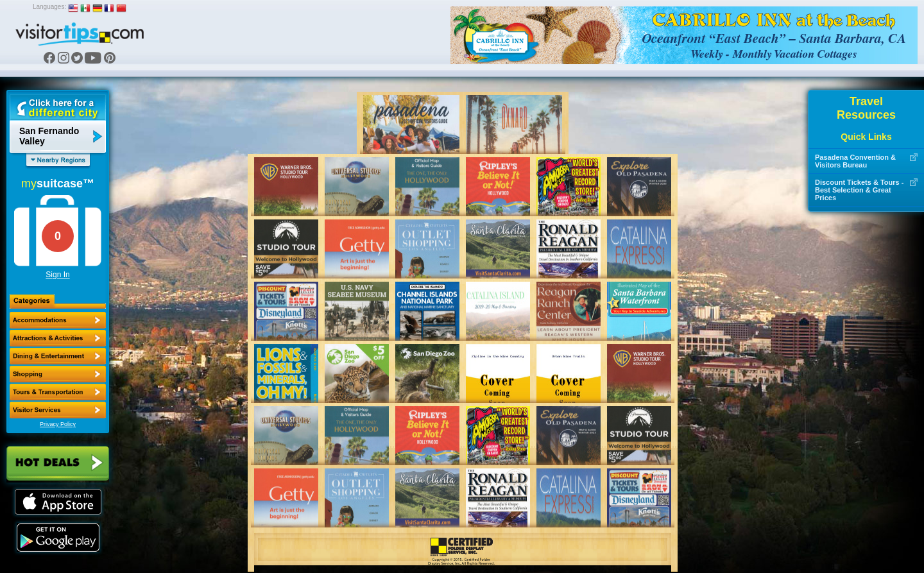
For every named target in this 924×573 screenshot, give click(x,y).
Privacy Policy (58, 424)
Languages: (49, 7)
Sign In (57, 275)
